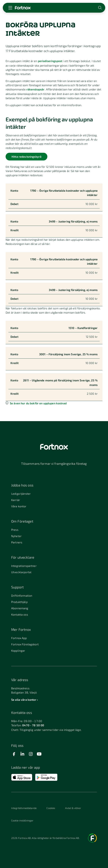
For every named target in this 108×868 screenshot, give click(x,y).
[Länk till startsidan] (23, 8)
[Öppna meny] (10, 8)
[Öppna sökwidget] (100, 8)
